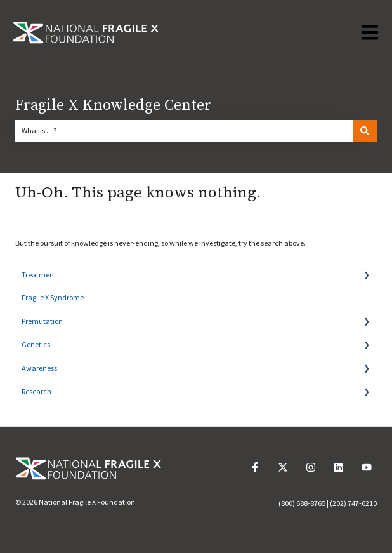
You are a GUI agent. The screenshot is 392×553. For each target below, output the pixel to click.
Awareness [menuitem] (39, 368)
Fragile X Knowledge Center (113, 105)
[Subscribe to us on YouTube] (367, 467)
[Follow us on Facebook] (255, 467)
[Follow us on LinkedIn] (339, 467)
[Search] (365, 131)
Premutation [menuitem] (42, 321)
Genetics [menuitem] (36, 344)
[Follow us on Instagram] (311, 467)
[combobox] (184, 131)
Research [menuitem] (36, 391)
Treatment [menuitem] (39, 275)
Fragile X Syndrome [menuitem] (53, 297)
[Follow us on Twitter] (283, 467)
